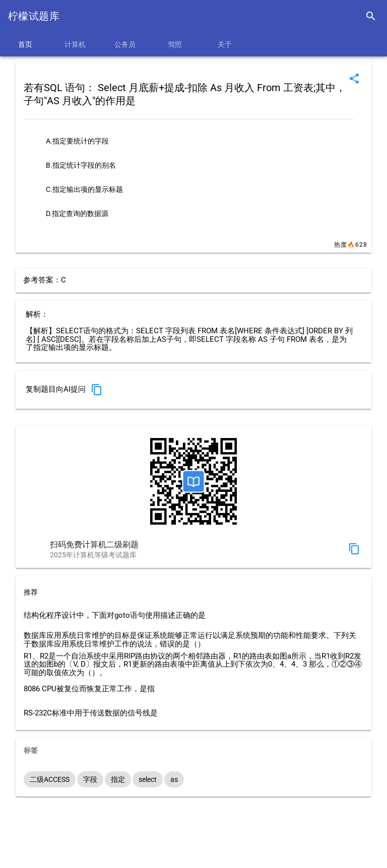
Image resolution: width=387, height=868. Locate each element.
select (148, 779)
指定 (118, 779)
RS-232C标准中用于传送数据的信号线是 (91, 713)
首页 (25, 44)
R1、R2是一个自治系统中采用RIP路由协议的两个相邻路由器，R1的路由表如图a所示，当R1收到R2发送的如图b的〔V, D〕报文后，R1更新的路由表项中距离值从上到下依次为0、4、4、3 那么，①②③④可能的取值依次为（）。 (193, 665)
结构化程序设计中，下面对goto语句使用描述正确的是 (115, 616)
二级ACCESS (50, 779)
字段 (90, 779)
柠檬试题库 (34, 16)
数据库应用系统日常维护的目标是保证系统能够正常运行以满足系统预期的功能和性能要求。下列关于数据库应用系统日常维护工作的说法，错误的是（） (190, 640)
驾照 (175, 44)
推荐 (31, 592)
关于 (225, 44)
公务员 (125, 44)
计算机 (75, 44)
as (174, 779)
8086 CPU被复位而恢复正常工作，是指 (89, 689)
